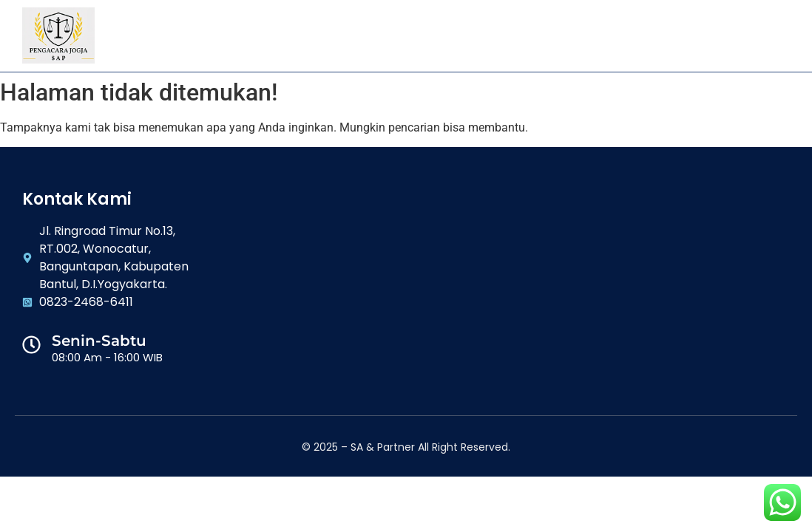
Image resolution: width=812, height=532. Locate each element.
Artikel (478, 35)
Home (152, 35)
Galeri (413, 35)
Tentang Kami (231, 35)
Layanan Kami (331, 35)
